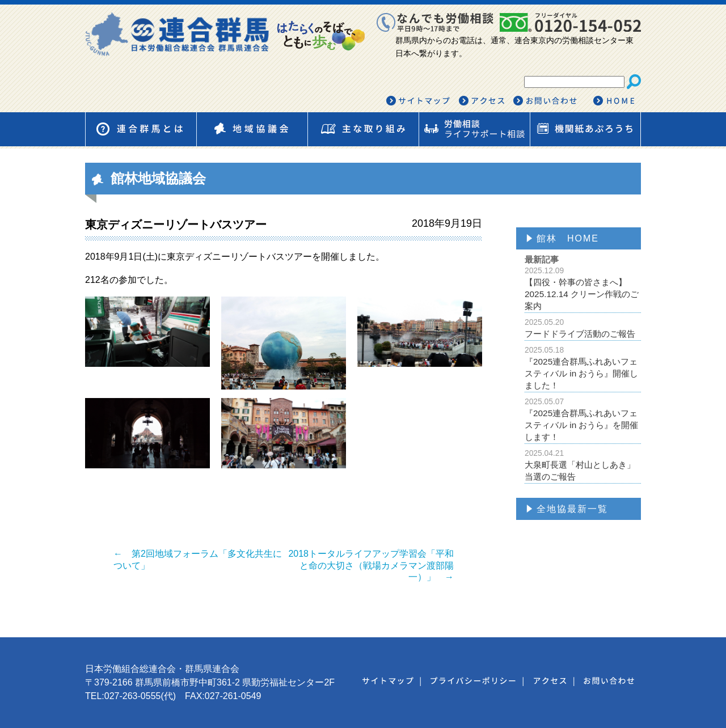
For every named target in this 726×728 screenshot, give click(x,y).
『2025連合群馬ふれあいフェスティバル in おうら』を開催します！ (583, 419)
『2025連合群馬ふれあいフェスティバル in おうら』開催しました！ (583, 368)
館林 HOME (568, 238)
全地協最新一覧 (572, 509)
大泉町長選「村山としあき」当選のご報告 (583, 465)
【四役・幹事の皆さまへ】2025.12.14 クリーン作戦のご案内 (583, 288)
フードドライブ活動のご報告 (583, 328)
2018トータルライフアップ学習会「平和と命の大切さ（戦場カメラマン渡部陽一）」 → (371, 566)
